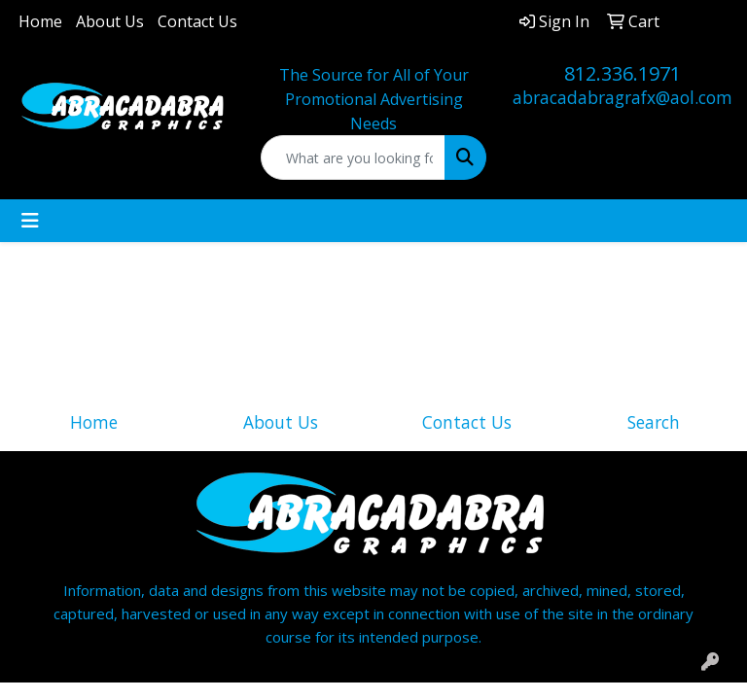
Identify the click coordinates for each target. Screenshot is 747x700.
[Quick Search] (353, 157)
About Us (110, 21)
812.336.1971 (622, 73)
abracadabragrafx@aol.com (622, 97)
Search (654, 422)
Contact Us (197, 21)
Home (40, 21)
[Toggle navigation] (30, 221)
